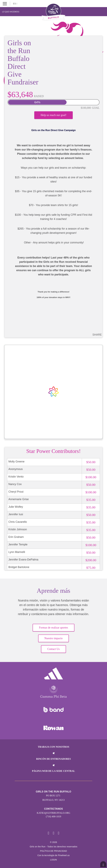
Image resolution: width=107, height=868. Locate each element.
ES (15, 4)
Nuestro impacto (54, 638)
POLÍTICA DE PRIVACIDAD (53, 851)
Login (54, 860)
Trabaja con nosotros (53, 747)
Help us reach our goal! (53, 115)
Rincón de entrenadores (54, 759)
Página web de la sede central (53, 771)
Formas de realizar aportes (53, 628)
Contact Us (53, 649)
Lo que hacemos (11, 12)
